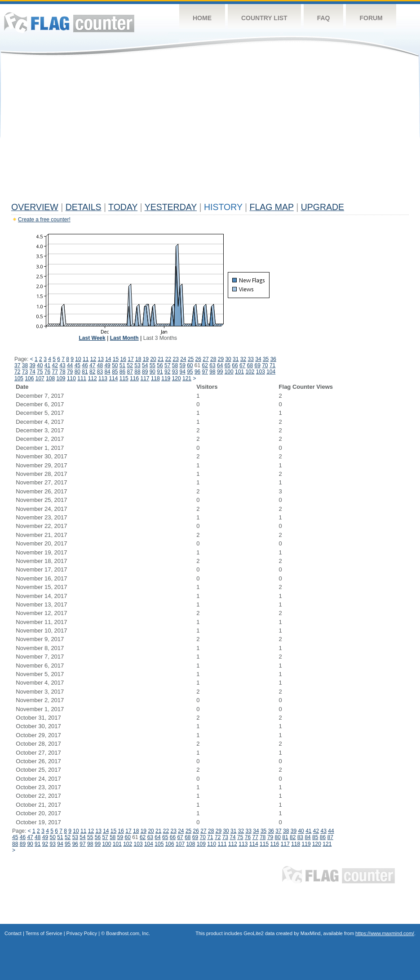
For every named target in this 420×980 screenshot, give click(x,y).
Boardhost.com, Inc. (128, 933)
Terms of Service (44, 933)
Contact (13, 933)
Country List (264, 18)
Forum (371, 18)
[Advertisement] (210, 131)
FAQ (324, 18)
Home (202, 18)
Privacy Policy (82, 933)
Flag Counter (69, 22)
